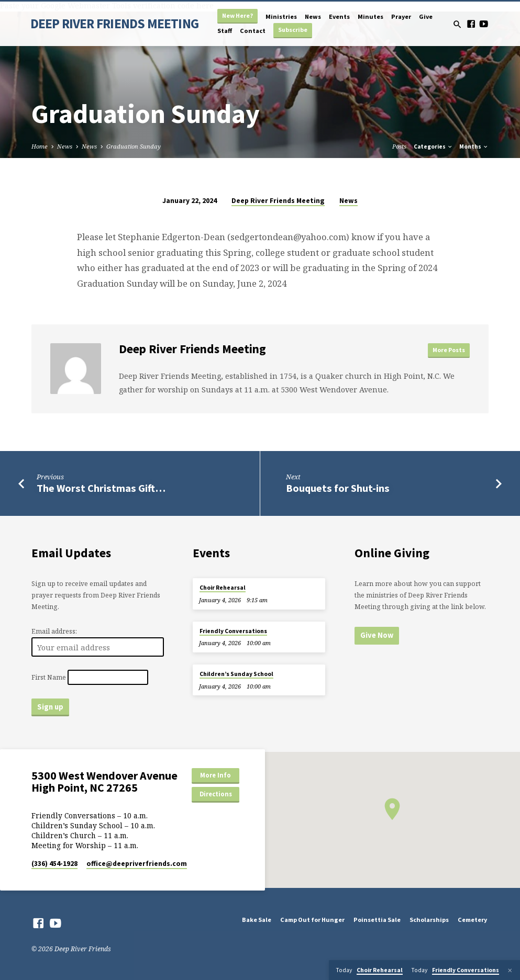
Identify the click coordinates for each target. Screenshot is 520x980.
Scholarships (429, 920)
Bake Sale (257, 920)
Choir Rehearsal (223, 588)
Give (426, 16)
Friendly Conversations (233, 631)
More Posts (449, 350)
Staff (225, 31)
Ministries (281, 16)
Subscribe (293, 30)
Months (474, 147)
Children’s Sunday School (236, 674)
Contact (253, 31)
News (313, 16)
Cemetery (472, 920)
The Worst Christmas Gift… (101, 488)
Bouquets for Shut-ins (338, 488)
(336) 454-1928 (54, 864)
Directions (216, 794)
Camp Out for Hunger (312, 920)
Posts (399, 146)
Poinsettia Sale (377, 920)
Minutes (370, 16)
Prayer (401, 16)
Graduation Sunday (134, 146)
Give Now (377, 635)
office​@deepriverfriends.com (137, 864)
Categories (433, 147)
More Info (215, 775)
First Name (49, 677)
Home (40, 146)
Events (339, 16)
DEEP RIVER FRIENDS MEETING (115, 24)
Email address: (54, 631)
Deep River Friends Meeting (278, 201)
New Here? (237, 15)
